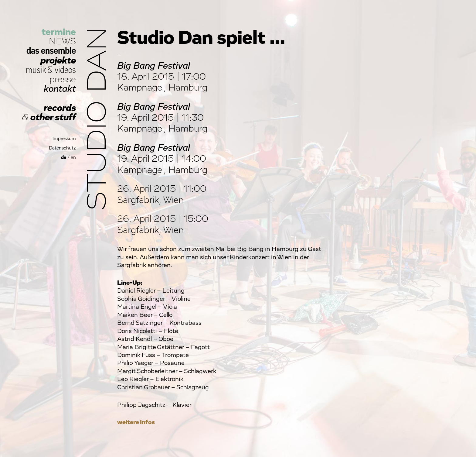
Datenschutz (62, 148)
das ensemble (51, 51)
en (73, 158)
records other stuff (49, 113)
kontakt (60, 89)
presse (63, 79)
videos (65, 70)
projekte (58, 61)
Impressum (64, 139)
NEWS (62, 41)
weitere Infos (136, 422)
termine (59, 32)
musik (36, 70)
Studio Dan (98, 119)
